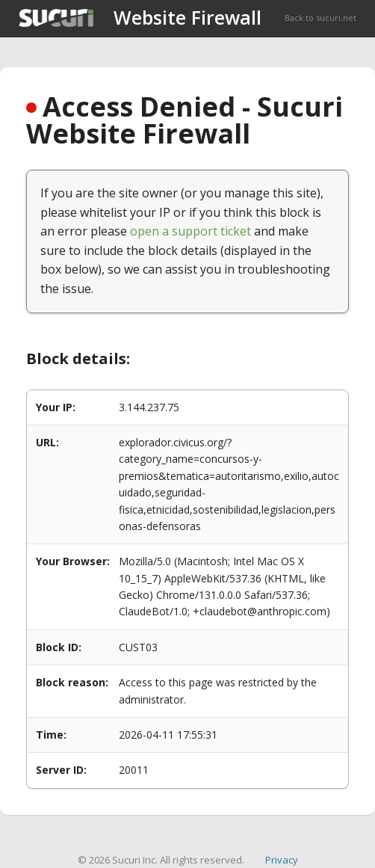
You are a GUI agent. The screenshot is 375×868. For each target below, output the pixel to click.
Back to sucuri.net (320, 18)
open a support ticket (190, 231)
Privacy (282, 860)
